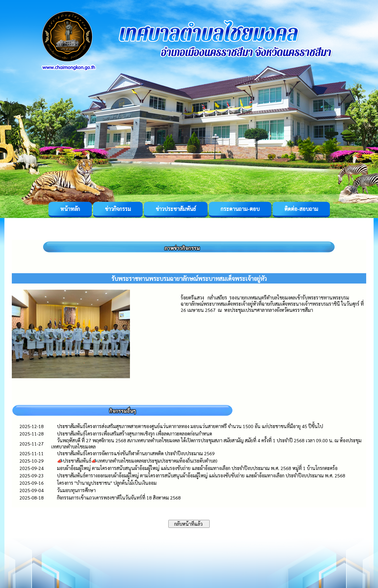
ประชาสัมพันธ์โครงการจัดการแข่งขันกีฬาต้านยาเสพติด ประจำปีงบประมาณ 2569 (136, 453)
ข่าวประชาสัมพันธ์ (176, 209)
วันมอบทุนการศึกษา (76, 490)
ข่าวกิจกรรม (118, 209)
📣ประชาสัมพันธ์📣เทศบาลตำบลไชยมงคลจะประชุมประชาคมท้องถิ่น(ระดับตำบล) (137, 461)
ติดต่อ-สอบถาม (301, 209)
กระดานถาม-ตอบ (240, 209)
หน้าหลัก (70, 209)
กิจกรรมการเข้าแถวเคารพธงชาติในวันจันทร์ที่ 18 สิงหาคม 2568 (119, 498)
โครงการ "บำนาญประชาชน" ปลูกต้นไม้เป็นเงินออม (107, 483)
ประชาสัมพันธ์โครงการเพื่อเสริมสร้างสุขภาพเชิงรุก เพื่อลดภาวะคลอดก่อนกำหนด (135, 434)
